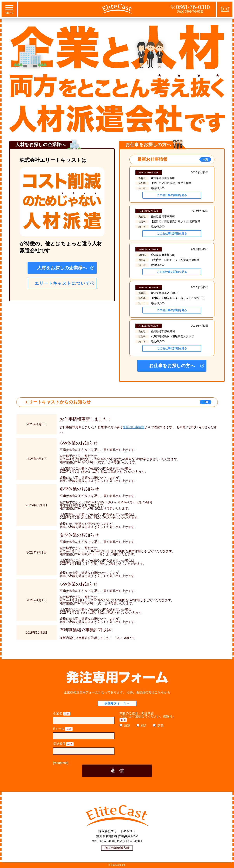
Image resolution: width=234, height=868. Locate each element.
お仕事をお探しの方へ (172, 366)
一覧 (205, 159)
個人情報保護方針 (117, 848)
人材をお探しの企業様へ (62, 268)
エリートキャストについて (62, 283)
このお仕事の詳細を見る (172, 195)
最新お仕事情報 (133, 427)
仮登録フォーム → (117, 703)
